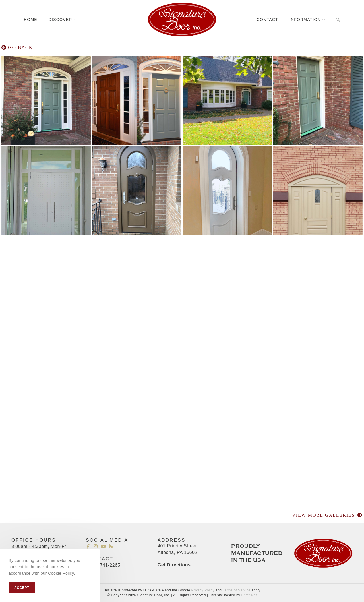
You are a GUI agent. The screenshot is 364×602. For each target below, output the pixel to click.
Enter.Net (249, 595)
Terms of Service (236, 590)
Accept (22, 588)
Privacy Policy (203, 590)
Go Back (20, 48)
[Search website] (338, 20)
